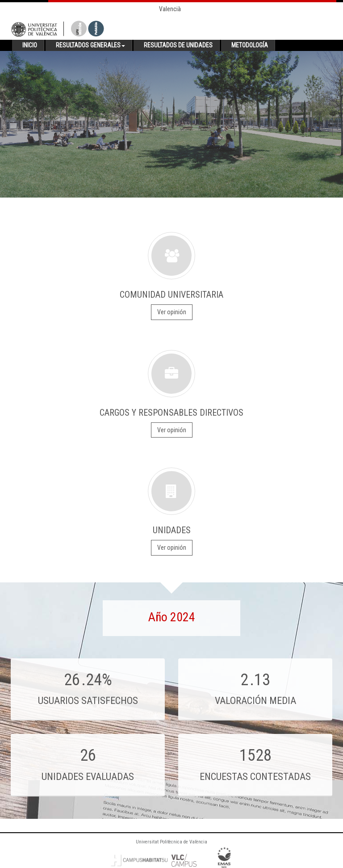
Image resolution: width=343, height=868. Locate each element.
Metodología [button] (250, 45)
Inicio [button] (30, 45)
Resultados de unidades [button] (178, 45)
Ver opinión (172, 312)
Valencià (170, 9)
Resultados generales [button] (90, 45)
